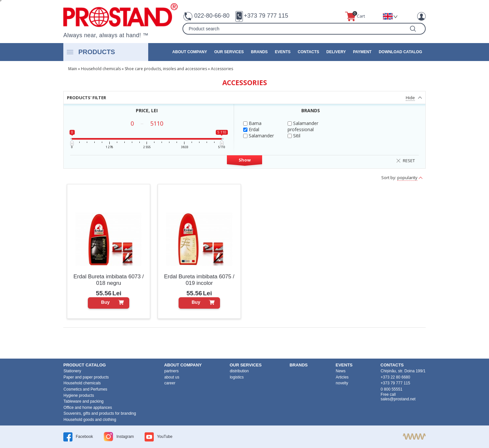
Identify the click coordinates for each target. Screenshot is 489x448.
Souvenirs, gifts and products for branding (100, 413)
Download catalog (400, 52)
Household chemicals (101, 69)
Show (245, 160)
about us (172, 377)
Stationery (72, 371)
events (283, 52)
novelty (342, 383)
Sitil (294, 136)
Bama (252, 123)
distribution (239, 371)
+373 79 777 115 (266, 16)
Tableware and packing (84, 401)
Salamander (259, 136)
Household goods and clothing (90, 420)
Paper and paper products (86, 377)
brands (259, 52)
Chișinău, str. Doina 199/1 (403, 371)
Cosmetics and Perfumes (86, 389)
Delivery (336, 52)
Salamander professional (303, 126)
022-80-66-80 (212, 16)
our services (229, 52)
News (341, 371)
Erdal (251, 129)
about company (190, 52)
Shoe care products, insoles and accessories (166, 69)
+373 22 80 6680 (395, 377)
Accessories (222, 69)
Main (73, 69)
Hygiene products (79, 395)
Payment (362, 52)
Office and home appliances (88, 408)
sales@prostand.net (398, 399)
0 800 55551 (392, 389)
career (170, 383)
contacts (308, 52)
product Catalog (85, 365)
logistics (237, 377)
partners (171, 371)
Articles (342, 377)
